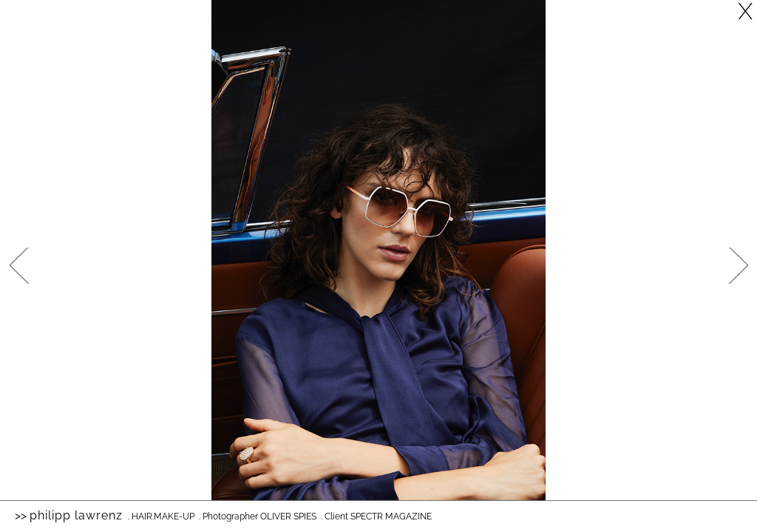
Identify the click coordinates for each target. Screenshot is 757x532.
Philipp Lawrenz (76, 515)
